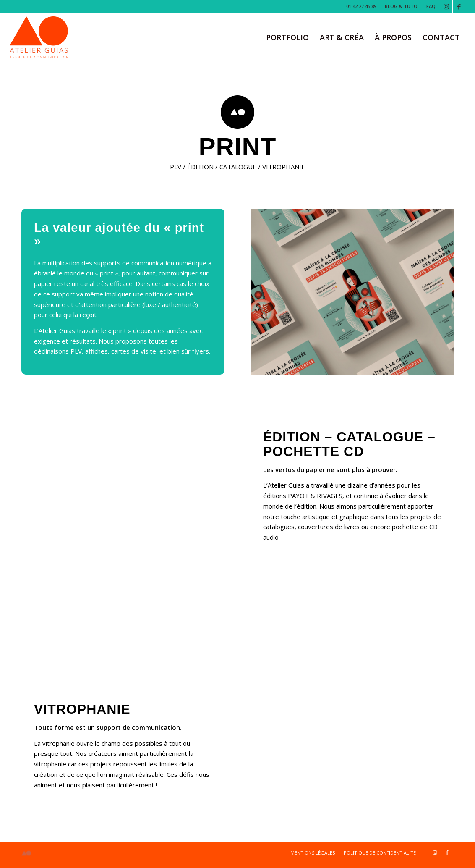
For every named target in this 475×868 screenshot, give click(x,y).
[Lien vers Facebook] (459, 6)
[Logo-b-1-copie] (39, 37)
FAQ (431, 6)
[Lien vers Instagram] (446, 6)
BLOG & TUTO (401, 6)
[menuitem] (401, 6)
